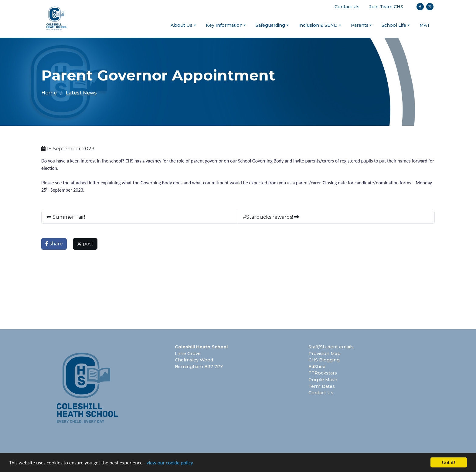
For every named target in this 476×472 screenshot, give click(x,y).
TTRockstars (323, 373)
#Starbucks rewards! (271, 217)
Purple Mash (323, 380)
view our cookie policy (170, 463)
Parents (360, 25)
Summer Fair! (66, 217)
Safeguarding (270, 25)
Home (49, 93)
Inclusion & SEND (318, 25)
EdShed (317, 367)
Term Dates (322, 386)
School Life (394, 25)
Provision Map (325, 354)
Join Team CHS (386, 7)
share (54, 244)
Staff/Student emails (331, 347)
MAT (425, 25)
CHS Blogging (324, 360)
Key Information (224, 25)
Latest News (81, 93)
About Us (182, 25)
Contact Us (347, 7)
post (85, 244)
